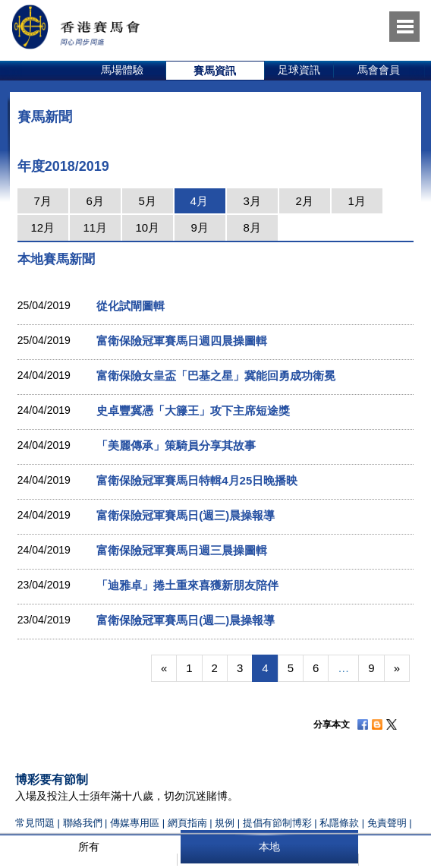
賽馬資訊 (215, 71)
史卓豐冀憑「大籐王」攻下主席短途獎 (193, 410)
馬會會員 (379, 70)
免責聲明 (387, 823)
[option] (123, 71)
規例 (226, 823)
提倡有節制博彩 (277, 823)
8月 (252, 227)
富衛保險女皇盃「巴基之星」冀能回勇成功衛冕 (216, 376)
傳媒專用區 (135, 823)
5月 (148, 201)
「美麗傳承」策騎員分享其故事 (176, 445)
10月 (147, 227)
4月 (199, 201)
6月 (95, 201)
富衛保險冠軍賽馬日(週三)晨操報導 (186, 515)
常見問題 (35, 823)
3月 (252, 201)
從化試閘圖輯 (131, 306)
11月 (95, 227)
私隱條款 (339, 823)
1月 (357, 201)
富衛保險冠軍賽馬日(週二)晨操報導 (186, 620)
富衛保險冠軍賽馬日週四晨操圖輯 (182, 341)
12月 (42, 227)
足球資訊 (299, 70)
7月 (43, 201)
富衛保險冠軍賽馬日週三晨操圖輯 (182, 550)
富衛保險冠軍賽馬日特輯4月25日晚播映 (197, 480)
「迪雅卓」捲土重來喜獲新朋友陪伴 (187, 585)
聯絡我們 (83, 823)
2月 (305, 201)
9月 (200, 227)
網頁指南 (187, 823)
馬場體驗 (122, 70)
